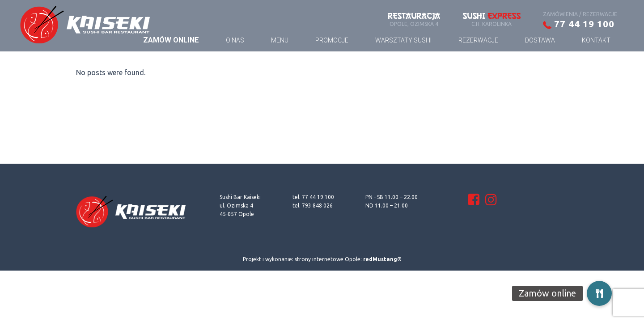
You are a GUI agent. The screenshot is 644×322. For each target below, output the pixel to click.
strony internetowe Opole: (348, 259)
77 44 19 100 (579, 24)
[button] (599, 293)
